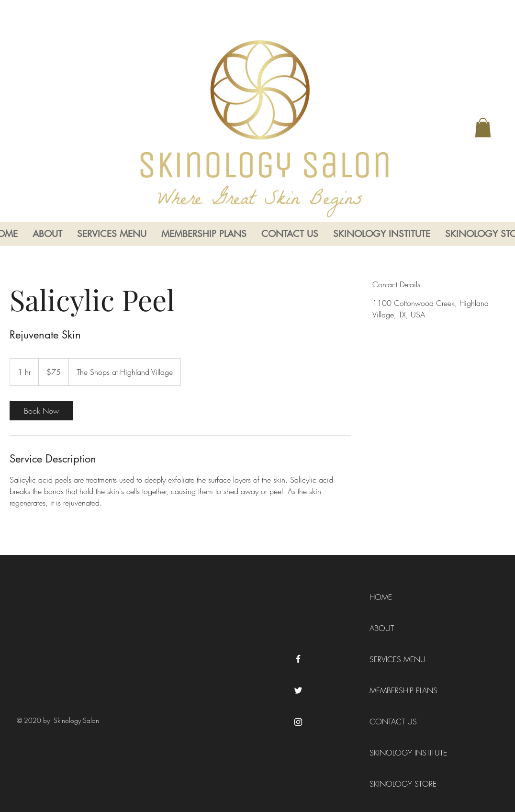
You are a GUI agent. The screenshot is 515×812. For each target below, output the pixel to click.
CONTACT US (393, 722)
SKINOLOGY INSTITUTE (397, 753)
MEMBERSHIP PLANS (397, 690)
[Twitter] (298, 690)
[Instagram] (298, 722)
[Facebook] (298, 659)
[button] (483, 128)
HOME (381, 597)
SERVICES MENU (397, 659)
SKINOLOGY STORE (397, 784)
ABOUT (382, 628)
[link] (41, 411)
